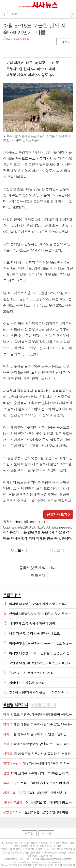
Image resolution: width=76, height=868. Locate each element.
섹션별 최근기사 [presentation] (16, 705)
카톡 (23, 47)
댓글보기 (19, 550)
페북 (7, 47)
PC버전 (46, 833)
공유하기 (72, 15)
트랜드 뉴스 (12, 595)
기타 (31, 47)
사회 (14, 14)
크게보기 (65, 42)
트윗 (15, 47)
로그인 (29, 833)
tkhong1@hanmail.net (29, 522)
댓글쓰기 (57, 550)
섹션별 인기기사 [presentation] (43, 705)
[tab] (16, 705)
